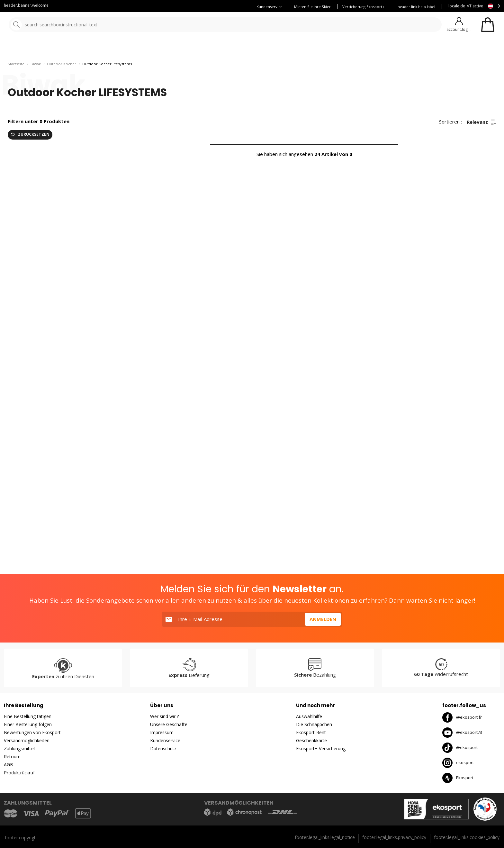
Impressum (162, 732)
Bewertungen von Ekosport (32, 732)
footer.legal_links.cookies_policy (467, 837)
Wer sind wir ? (164, 716)
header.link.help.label (416, 7)
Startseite (16, 66)
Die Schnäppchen (314, 724)
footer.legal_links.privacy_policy (394, 837)
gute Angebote (280, 48)
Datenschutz (163, 748)
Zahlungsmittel (19, 748)
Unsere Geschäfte (169, 724)
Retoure (12, 757)
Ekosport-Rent (311, 732)
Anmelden (323, 619)
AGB (9, 765)
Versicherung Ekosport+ (363, 7)
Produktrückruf (19, 773)
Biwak (36, 66)
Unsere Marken (194, 48)
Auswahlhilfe (309, 716)
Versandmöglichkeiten (27, 740)
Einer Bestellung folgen (28, 724)
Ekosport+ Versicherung (321, 748)
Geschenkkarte (311, 740)
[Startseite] (38, 25)
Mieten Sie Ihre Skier (312, 7)
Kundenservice (270, 7)
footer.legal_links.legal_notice (325, 837)
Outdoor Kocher (62, 66)
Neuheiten (234, 48)
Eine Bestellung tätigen (28, 716)
